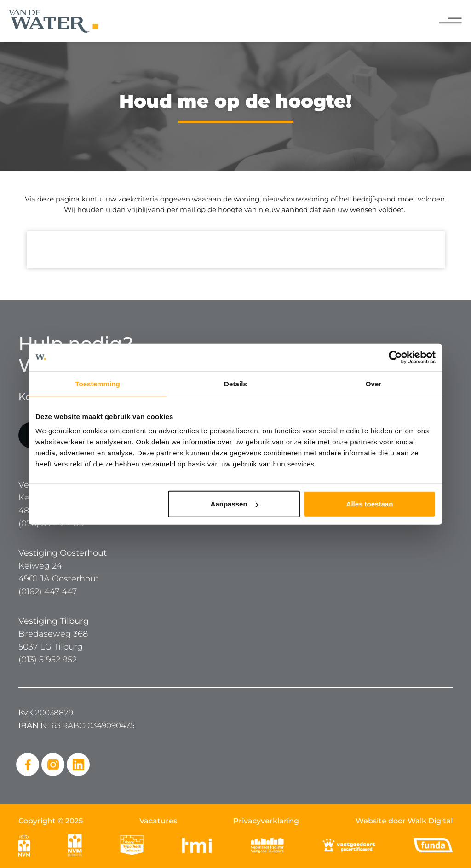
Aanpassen (235, 504)
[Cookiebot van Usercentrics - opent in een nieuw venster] (395, 357)
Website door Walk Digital (404, 821)
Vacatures (158, 821)
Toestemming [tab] (98, 383)
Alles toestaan (370, 504)
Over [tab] (374, 383)
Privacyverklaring (266, 821)
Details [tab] (235, 383)
